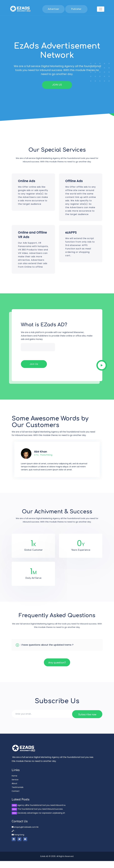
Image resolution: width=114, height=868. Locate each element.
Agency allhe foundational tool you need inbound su (39, 812)
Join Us (34, 371)
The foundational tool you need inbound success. (37, 816)
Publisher (76, 9)
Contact (16, 798)
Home (14, 783)
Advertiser (53, 9)
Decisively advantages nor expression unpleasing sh (38, 820)
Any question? (57, 670)
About (14, 790)
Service (15, 787)
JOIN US (57, 85)
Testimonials (18, 794)
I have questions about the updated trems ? (47, 652)
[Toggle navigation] (101, 9)
